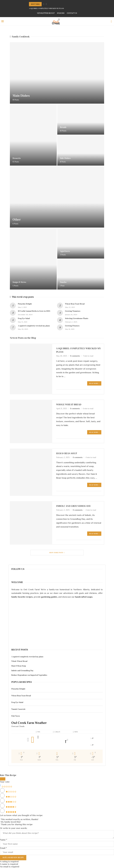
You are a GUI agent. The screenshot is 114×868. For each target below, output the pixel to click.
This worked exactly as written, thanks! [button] (19, 819)
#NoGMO (61, 13)
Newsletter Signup (46, 13)
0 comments (75, 356)
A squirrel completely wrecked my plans (46, 8)
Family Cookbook (20, 37)
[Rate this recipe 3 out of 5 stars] (2, 801)
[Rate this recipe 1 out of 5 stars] (2, 791)
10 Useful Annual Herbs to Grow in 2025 (34, 311)
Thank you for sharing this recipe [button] (17, 825)
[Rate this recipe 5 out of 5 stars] (2, 811)
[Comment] (57, 834)
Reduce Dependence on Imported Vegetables (29, 675)
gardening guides (49, 597)
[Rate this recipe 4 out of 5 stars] (2, 806)
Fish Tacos (16, 716)
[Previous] (44, 4)
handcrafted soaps (84, 597)
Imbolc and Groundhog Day (73, 506)
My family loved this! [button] (11, 822)
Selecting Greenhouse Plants (77, 318)
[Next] (46, 4)
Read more (94, 383)
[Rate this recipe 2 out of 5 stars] (2, 796)
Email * (3, 848)
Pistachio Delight (25, 304)
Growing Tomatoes (73, 311)
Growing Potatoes (72, 326)
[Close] (3, 779)
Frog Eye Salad (24, 318)
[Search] (111, 21)
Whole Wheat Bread (69, 404)
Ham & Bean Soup (67, 453)
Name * (4, 840)
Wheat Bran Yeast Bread (75, 304)
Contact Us (72, 13)
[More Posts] (57, 553)
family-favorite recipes (22, 597)
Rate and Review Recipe (13, 858)
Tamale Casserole (18, 709)
